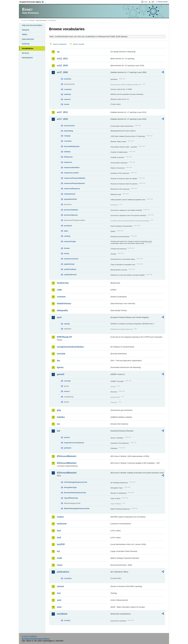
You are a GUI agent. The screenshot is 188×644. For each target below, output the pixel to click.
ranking (67, 236)
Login (145, 2)
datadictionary (64, 303)
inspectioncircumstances (74, 443)
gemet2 (61, 374)
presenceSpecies (71, 215)
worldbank (62, 614)
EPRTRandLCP (64, 337)
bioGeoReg (69, 131)
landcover (62, 524)
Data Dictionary (41, 20)
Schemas (26, 44)
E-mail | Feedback (29, 636)
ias (58, 424)
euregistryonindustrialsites (70, 347)
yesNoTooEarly (70, 269)
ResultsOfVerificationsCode (75, 493)
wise (59, 607)
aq (58, 52)
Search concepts (79, 44)
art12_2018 (62, 66)
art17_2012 (62, 112)
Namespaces (27, 58)
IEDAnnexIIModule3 (67, 463)
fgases (60, 367)
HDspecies (68, 157)
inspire (60, 517)
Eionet (32, 20)
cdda (59, 290)
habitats (67, 152)
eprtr (59, 317)
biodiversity (63, 283)
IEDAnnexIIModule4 (67, 473)
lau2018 (61, 544)
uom (59, 600)
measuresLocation (71, 173)
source (67, 391)
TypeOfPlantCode (71, 498)
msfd (59, 558)
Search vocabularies (60, 44)
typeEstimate (69, 264)
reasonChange (70, 241)
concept (67, 381)
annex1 (67, 437)
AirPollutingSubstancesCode (76, 482)
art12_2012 (62, 59)
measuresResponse (72, 189)
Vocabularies (28, 48)
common (61, 297)
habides (61, 417)
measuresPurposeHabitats (75, 178)
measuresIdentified (72, 167)
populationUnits (70, 199)
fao (58, 361)
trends (67, 104)
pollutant (68, 448)
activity (67, 324)
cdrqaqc (67, 136)
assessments (69, 126)
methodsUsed (70, 194)
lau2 (59, 538)
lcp (58, 551)
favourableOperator (72, 146)
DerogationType (70, 487)
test (59, 593)
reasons (67, 99)
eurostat (61, 354)
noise (60, 565)
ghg (59, 410)
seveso (60, 586)
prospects (68, 226)
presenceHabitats (71, 210)
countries (68, 89)
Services (25, 53)
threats (67, 248)
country (67, 620)
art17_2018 (62, 119)
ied (58, 431)
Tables (25, 34)
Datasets (26, 30)
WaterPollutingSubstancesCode (77, 508)
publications (63, 572)
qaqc (66, 231)
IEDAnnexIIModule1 (67, 456)
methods (68, 94)
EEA (33, 2)
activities (68, 79)
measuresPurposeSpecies (74, 183)
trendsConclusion (71, 259)
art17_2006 (62, 72)
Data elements (28, 39)
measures (68, 162)
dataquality (62, 310)
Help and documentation (32, 25)
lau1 (59, 531)
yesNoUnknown (70, 275)
